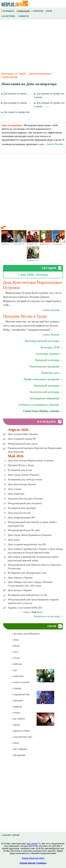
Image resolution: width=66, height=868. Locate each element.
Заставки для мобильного (26, 634)
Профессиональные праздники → (43, 379)
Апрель (27, 612)
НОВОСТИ (23, 16)
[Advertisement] (33, 45)
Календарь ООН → (52, 347)
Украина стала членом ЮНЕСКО (25, 608)
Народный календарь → (49, 360)
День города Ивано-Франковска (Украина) (30, 535)
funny (15, 743)
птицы (16, 713)
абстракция (18, 755)
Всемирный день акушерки (22, 508)
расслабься (18, 719)
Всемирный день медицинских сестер (28, 595)
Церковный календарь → (48, 386)
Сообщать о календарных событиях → (41, 405)
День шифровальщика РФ (21, 518)
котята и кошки (20, 682)
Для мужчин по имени (15, 94)
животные (18, 676)
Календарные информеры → (46, 398)
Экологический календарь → (46, 392)
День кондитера (16, 494)
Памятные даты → (52, 373)
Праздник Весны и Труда (21, 465)
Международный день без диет (24, 530)
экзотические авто (22, 737)
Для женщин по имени (16, 103)
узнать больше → (53, 310)
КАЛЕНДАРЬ (8, 11)
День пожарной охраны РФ (22, 439)
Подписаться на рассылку (49, 616)
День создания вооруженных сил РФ (27, 544)
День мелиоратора (40, 74)
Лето (15, 652)
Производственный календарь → (44, 341)
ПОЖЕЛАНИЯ (23, 11)
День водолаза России (19, 513)
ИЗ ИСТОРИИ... (9, 16)
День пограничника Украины (23, 434)
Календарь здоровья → (50, 354)
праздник (17, 700)
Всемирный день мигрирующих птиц (27, 573)
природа (17, 706)
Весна (16, 646)
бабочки (17, 664)
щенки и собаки (21, 731)
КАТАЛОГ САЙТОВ (10, 835)
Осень (16, 658)
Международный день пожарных (25, 503)
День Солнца (15, 489)
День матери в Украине (20, 590)
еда (14, 670)
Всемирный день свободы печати (25, 479)
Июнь (40, 612)
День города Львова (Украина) (24, 475)
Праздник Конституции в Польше (25, 499)
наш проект (32, 844)
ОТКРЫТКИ (37, 11)
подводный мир (21, 694)
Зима (15, 640)
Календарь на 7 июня (14, 74)
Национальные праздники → (46, 366)
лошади (16, 688)
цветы (16, 725)
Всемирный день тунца (20, 470)
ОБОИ (49, 11)
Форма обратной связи (33, 858)
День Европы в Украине (20, 578)
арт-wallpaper (19, 749)
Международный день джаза (23, 444)
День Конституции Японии (22, 484)
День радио (14, 540)
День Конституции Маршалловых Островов (31, 460)
